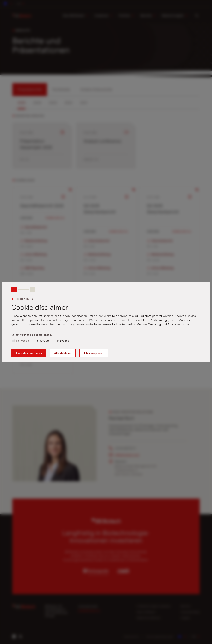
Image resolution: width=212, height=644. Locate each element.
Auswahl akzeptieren (29, 353)
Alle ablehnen (63, 353)
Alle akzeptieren (94, 353)
